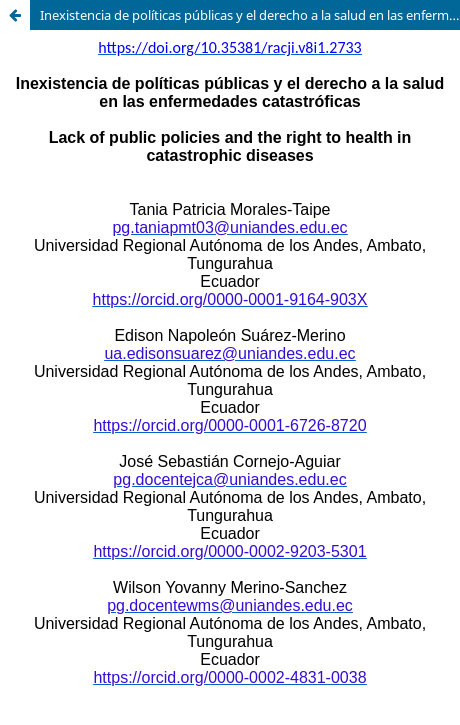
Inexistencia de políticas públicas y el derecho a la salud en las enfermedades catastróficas (250, 15)
